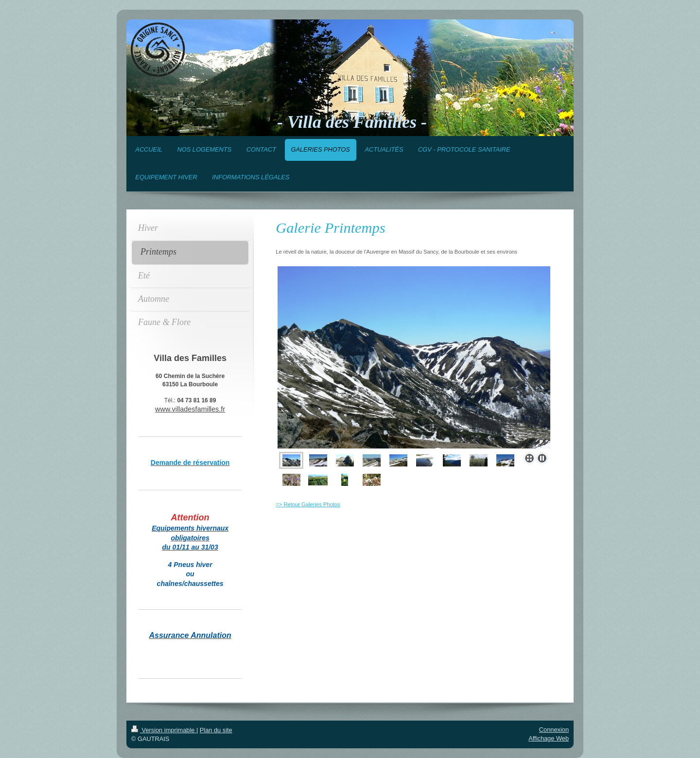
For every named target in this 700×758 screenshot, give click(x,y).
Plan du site (216, 730)
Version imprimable (164, 730)
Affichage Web (549, 738)
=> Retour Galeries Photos (308, 504)
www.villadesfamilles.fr (190, 409)
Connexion (554, 730)
